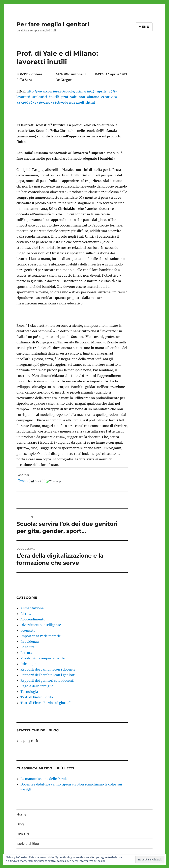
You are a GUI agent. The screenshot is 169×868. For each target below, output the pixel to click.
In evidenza (30, 642)
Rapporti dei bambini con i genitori (48, 675)
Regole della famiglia (37, 686)
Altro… (26, 614)
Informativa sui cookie (92, 861)
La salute (28, 647)
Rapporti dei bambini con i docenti (48, 669)
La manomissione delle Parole (44, 779)
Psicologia (28, 664)
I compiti (28, 630)
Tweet (23, 481)
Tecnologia (29, 692)
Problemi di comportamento (43, 658)
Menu (144, 27)
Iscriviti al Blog (28, 844)
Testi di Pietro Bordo (37, 697)
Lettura (26, 653)
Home (21, 814)
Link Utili (23, 834)
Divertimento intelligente (41, 625)
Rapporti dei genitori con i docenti (47, 680)
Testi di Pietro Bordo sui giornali (46, 703)
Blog (20, 824)
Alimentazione (32, 608)
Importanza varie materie (41, 636)
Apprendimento (33, 619)
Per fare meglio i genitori (53, 24)
